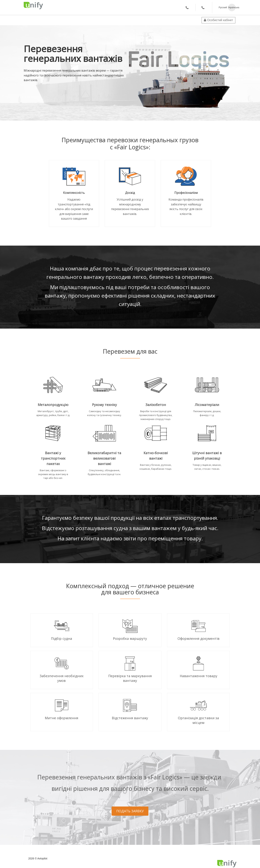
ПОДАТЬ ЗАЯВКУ (130, 811)
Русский (222, 7)
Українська (232, 7)
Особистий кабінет (218, 20)
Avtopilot (42, 858)
